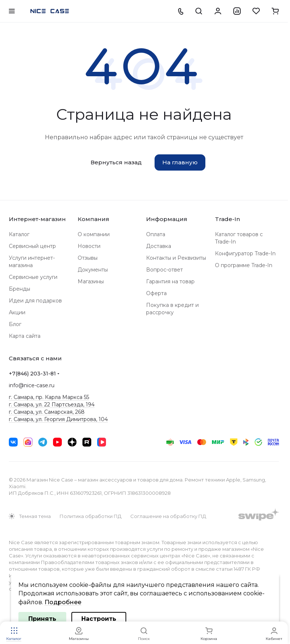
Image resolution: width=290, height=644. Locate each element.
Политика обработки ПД (91, 516)
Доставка (159, 246)
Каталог (19, 234)
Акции (17, 312)
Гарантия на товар (170, 281)
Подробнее (63, 602)
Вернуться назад (116, 162)
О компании (94, 234)
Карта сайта (25, 336)
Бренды (20, 289)
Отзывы (88, 258)
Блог (15, 324)
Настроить (99, 619)
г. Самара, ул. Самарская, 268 (47, 412)
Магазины (91, 281)
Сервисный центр (32, 246)
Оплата (156, 234)
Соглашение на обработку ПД (168, 516)
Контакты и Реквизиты (176, 258)
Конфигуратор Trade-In (245, 253)
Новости (89, 246)
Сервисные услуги (33, 277)
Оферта (156, 293)
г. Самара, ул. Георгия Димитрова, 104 (58, 419)
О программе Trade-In (244, 265)
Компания (93, 219)
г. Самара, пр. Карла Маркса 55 (49, 397)
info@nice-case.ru (32, 385)
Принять (42, 619)
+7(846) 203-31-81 (32, 374)
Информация (167, 219)
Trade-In (227, 219)
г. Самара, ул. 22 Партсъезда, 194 (52, 405)
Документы (93, 270)
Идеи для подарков (35, 301)
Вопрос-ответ (165, 270)
